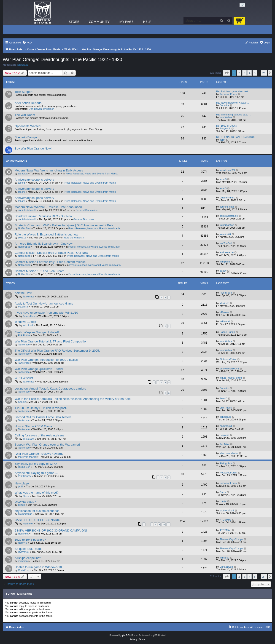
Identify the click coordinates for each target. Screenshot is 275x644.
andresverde (227, 252)
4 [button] (249, 73)
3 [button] (244, 73)
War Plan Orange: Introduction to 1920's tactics (46, 360)
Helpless (224, 435)
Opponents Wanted (28, 126)
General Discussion (86, 210)
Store (74, 21)
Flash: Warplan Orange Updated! (37, 332)
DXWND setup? (25, 502)
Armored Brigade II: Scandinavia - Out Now (44, 244)
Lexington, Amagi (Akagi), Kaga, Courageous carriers (50, 389)
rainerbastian (227, 225)
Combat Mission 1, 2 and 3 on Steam (39, 271)
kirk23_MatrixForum (231, 378)
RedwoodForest (229, 94)
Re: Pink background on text (232, 91)
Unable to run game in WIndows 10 (38, 567)
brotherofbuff (25, 514)
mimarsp (23, 561)
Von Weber (226, 117)
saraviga (23, 174)
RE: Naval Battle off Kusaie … (233, 103)
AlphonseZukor (228, 359)
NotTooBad (24, 228)
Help (147, 21)
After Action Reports (28, 103)
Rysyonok (225, 128)
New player (22, 483)
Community (99, 21)
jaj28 (21, 486)
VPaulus (224, 312)
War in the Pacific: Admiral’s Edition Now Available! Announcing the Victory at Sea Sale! (73, 399)
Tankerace (23, 65)
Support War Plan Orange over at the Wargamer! (47, 445)
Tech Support (24, 92)
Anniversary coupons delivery (34, 180)
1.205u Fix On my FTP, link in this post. (41, 408)
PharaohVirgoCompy (231, 539)
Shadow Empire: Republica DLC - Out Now (43, 216)
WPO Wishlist (24, 378)
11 (168, 524)
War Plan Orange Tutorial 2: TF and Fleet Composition (51, 341)
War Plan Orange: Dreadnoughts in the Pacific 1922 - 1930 (62, 59)
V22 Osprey (25, 476)
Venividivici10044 (229, 369)
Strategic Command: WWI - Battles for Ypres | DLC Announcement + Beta (64, 225)
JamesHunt (29, 316)
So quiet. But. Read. (28, 549)
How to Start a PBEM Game (33, 426)
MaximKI (23, 307)
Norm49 (23, 543)
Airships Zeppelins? (28, 558)
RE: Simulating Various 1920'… (234, 115)
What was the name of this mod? (37, 493)
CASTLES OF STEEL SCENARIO (38, 520)
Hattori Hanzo (227, 332)
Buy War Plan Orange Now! (33, 148)
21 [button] (264, 73)
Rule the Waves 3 (74, 238)
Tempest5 (225, 262)
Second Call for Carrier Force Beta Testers (43, 417)
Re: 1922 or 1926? (227, 126)
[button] (226, 73)
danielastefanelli (27, 210)
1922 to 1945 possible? (30, 540)
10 (163, 524)
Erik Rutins (24, 335)
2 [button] (239, 73)
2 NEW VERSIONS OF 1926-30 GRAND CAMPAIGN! (51, 530)
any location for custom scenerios (37, 511)
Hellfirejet (28, 524)
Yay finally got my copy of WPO (36, 464)
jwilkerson (49, 109)
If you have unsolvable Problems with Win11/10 (46, 313)
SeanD (22, 402)
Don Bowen (35, 109)
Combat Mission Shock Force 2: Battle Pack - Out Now (51, 253)
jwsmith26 (225, 234)
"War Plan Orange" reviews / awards (39, 454)
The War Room (25, 115)
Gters (26, 496)
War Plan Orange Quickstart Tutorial (39, 369)
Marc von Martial (27, 457)
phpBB (126, 635)
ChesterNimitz (228, 198)
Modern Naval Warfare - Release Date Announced (48, 207)
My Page (126, 21)
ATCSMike (226, 520)
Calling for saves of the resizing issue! (40, 435)
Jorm (222, 140)
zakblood (28, 325)
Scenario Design (26, 137)
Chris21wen (25, 570)
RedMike (225, 444)
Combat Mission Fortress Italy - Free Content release (50, 262)
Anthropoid (226, 426)
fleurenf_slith (227, 207)
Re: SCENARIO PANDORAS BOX (235, 137)
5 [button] (255, 73)
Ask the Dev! (23, 293)
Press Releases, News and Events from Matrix (92, 174)
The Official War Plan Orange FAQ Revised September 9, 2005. (57, 351)
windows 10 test (25, 322)
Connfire (224, 105)
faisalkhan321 (227, 170)
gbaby (223, 271)
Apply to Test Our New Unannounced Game (44, 303)
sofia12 (22, 238)
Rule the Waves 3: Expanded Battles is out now (46, 234)
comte (22, 505)
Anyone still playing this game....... (37, 473)
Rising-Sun (226, 293)
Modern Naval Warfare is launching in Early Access (49, 170)
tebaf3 (22, 183)
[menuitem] (27, 43)
